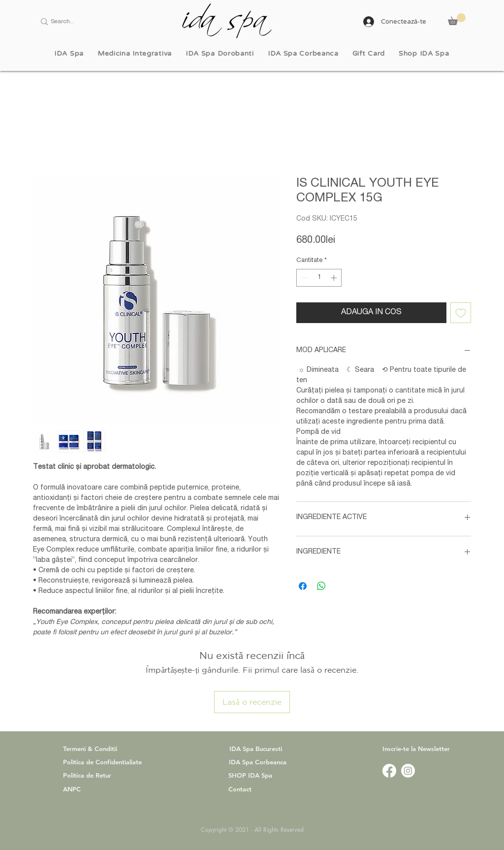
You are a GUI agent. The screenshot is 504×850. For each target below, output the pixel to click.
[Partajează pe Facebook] (303, 586)
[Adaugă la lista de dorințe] (461, 313)
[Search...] (88, 22)
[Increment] (335, 278)
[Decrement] (304, 278)
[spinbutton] (319, 278)
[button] (457, 19)
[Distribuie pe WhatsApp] (321, 586)
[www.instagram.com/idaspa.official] (408, 771)
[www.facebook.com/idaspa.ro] (389, 771)
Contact (240, 789)
